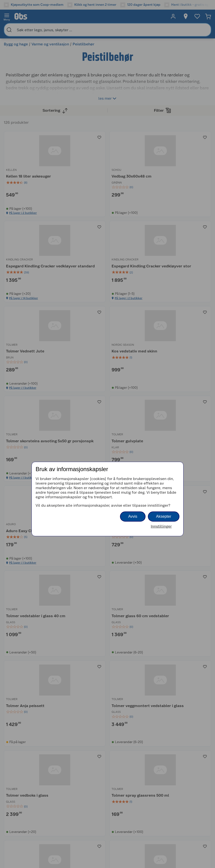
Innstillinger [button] (161, 526)
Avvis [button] (133, 516)
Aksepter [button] (164, 516)
